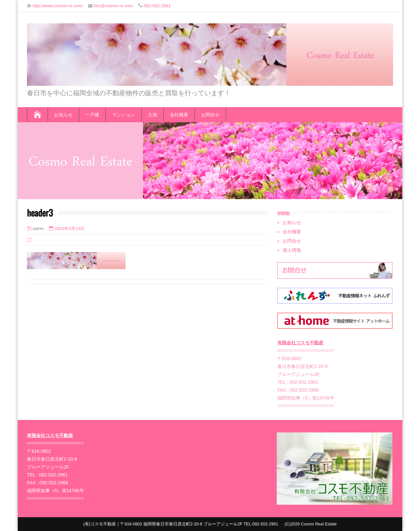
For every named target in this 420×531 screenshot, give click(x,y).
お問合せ (210, 114)
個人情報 (292, 250)
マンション (124, 114)
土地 (152, 114)
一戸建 (92, 114)
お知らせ (63, 114)
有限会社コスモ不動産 (300, 343)
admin (38, 229)
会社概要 (179, 114)
